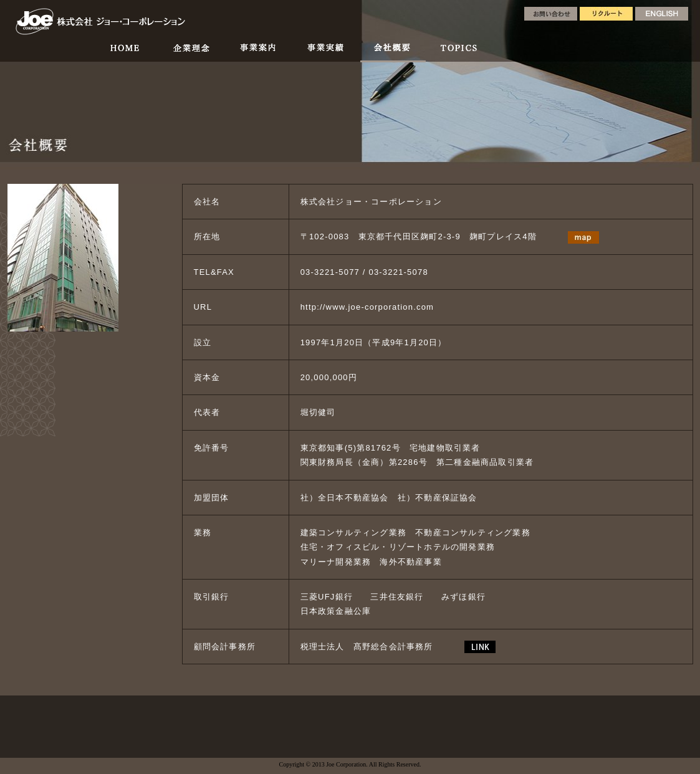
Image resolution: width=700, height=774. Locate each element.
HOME (125, 51)
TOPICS (458, 51)
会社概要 (393, 51)
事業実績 (326, 51)
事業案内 (258, 51)
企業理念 (190, 51)
